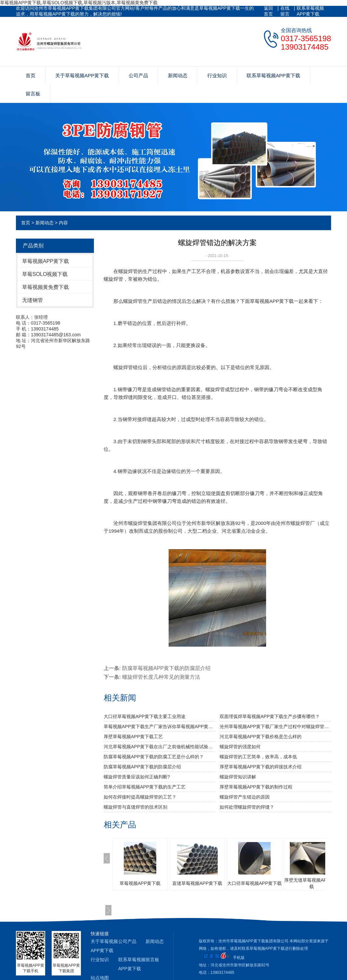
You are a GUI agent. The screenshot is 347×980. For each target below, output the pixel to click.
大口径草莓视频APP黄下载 (254, 883)
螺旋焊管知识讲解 (238, 777)
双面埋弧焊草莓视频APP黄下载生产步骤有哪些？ (270, 716)
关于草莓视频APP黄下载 (82, 75)
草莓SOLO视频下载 (45, 274)
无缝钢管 (32, 300)
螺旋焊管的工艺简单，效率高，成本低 (258, 757)
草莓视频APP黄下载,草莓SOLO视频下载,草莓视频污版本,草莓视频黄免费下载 (79, 3)
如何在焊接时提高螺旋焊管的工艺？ (140, 797)
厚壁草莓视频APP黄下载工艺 (133, 737)
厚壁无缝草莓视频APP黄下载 (312, 883)
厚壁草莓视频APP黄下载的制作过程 (256, 787)
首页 (31, 75)
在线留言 (285, 11)
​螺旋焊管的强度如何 (240, 747)
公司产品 (138, 75)
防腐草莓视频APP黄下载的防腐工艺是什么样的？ (154, 757)
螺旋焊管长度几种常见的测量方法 (161, 677)
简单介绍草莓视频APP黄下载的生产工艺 (145, 787)
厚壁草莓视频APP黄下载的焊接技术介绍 (261, 767)
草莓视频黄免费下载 (45, 287)
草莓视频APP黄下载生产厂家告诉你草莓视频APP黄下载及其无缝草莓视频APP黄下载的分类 (159, 726)
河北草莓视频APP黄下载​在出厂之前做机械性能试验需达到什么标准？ (159, 747)
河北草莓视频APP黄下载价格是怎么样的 (261, 737)
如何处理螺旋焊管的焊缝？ (247, 807)
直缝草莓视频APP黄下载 (197, 883)
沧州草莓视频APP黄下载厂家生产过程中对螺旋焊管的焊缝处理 (275, 726)
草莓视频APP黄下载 (45, 261)
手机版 (239, 958)
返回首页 (268, 11)
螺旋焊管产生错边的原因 (245, 797)
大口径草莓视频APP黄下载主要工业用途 (145, 716)
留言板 (33, 94)
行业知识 (217, 75)
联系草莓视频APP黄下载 (310, 11)
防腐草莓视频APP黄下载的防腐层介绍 (166, 668)
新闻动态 (178, 75)
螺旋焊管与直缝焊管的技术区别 (135, 807)
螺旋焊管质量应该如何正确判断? (137, 777)
